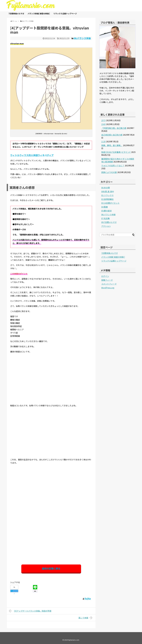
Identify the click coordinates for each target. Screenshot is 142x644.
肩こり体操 (86, 618)
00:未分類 (106, 188)
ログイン (105, 276)
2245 (103, 124)
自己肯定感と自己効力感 (112, 135)
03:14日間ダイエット (110, 203)
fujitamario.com (74, 640)
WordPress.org (108, 288)
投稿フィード (107, 280)
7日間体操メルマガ (16, 14)
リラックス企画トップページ (65, 14)
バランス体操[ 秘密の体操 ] (39, 14)
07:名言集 (106, 218)
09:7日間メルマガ (109, 222)
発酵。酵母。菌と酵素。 (112, 145)
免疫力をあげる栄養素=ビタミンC (116, 152)
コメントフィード (109, 284)
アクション (106, 226)
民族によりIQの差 (109, 172)
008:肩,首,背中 (108, 191)
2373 (103, 120)
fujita (88, 598)
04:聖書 (105, 207)
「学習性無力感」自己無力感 (114, 128)
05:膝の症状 (106, 211)
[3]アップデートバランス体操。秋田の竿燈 (30, 611)
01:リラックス (107, 195)
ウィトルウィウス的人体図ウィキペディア (32, 155)
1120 (103, 141)
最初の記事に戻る (51, 568)
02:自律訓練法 (107, 199)
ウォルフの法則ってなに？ (113, 166)
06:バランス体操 (82, 38)
